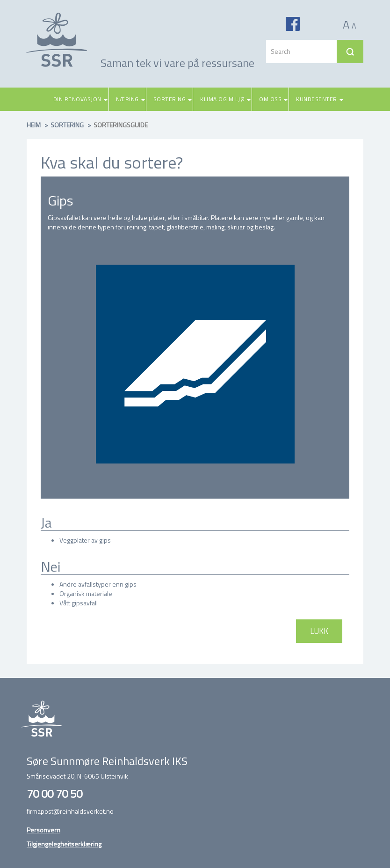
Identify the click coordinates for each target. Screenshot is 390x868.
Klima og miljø (225, 99)
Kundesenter (320, 99)
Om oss (273, 99)
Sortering (173, 99)
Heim (34, 125)
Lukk (319, 631)
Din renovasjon (80, 99)
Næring (130, 99)
